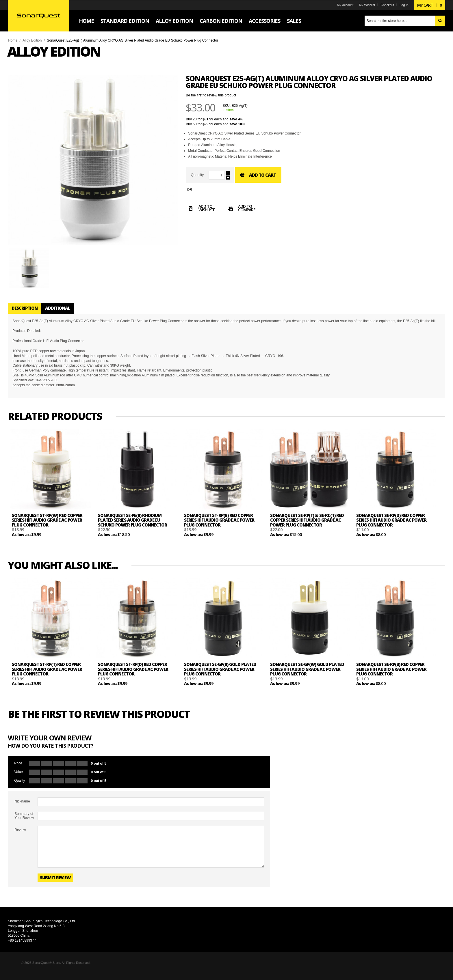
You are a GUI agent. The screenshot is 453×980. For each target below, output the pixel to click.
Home (16, 40)
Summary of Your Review (27, 821)
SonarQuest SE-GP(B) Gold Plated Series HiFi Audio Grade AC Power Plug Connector (223, 674)
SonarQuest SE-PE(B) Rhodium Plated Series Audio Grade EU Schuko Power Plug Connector (136, 525)
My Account (342, 5)
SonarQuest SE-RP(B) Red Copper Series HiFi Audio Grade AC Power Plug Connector (394, 674)
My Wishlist (364, 5)
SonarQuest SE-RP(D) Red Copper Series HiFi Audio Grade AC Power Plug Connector (394, 525)
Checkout (384, 5)
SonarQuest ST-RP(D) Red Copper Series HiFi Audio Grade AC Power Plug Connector (136, 674)
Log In (401, 5)
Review (23, 835)
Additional (61, 308)
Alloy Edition (35, 40)
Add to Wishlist (203, 209)
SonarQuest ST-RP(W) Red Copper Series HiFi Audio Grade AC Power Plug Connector (50, 525)
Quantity (200, 175)
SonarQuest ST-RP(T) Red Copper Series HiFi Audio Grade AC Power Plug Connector (50, 674)
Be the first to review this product (214, 95)
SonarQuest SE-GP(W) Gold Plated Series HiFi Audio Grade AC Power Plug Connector (310, 674)
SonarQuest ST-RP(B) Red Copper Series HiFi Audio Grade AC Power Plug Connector (222, 525)
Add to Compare (244, 209)
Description (28, 308)
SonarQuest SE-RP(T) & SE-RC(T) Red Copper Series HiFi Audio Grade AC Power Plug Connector (310, 525)
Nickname (25, 806)
